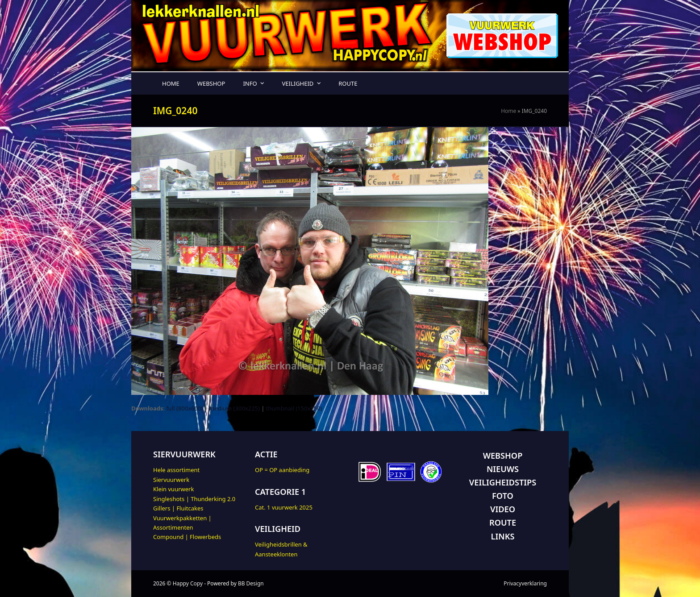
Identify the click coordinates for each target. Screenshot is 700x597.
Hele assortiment (176, 470)
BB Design (251, 583)
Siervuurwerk (171, 480)
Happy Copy (188, 583)
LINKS (503, 536)
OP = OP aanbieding (282, 470)
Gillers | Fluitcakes (178, 508)
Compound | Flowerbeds (187, 537)
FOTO (503, 496)
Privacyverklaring (525, 583)
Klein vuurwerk (173, 489)
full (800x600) (184, 408)
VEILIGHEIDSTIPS (503, 482)
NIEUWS (503, 469)
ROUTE (503, 522)
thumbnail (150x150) (294, 408)
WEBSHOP (503, 456)
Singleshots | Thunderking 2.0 (194, 499)
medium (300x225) (234, 408)
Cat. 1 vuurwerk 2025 (284, 507)
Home (508, 111)
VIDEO (503, 509)
